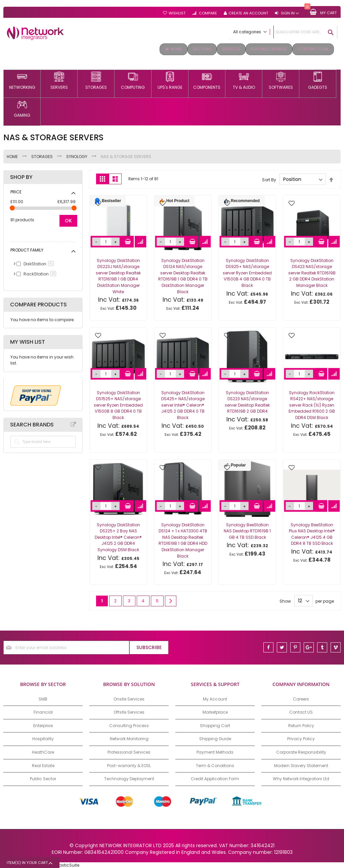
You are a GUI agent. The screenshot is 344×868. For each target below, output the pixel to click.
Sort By (269, 179)
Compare (207, 13)
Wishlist (177, 13)
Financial (43, 711)
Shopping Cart (215, 725)
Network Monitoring (129, 738)
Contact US (301, 711)
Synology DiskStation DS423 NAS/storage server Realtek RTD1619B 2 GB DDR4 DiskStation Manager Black (312, 272)
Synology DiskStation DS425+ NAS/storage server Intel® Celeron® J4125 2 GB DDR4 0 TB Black (183, 404)
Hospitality (43, 738)
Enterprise (43, 725)
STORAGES (42, 156)
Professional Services (129, 751)
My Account (215, 698)
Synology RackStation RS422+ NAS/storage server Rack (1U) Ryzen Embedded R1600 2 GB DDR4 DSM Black (312, 404)
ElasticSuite (68, 864)
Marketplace (215, 711)
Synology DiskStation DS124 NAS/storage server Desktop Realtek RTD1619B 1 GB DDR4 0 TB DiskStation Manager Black (183, 275)
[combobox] (284, 32)
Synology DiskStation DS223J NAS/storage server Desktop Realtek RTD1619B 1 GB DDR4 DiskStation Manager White (118, 275)
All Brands (73, 424)
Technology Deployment (129, 778)
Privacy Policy (301, 738)
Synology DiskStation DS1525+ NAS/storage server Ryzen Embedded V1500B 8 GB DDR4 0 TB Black (118, 404)
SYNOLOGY (77, 156)
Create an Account (248, 13)
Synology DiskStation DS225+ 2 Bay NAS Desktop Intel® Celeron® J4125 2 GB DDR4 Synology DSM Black (118, 537)
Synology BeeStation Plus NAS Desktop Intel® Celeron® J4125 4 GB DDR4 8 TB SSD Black (312, 534)
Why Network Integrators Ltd (301, 778)
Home (13, 156)
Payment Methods (215, 751)
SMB (43, 698)
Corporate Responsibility (301, 751)
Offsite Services (129, 711)
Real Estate (43, 765)
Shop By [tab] (21, 177)
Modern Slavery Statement (301, 765)
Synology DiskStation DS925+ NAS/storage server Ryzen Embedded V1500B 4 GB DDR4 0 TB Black (247, 272)
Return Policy (301, 725)
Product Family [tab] (27, 249)
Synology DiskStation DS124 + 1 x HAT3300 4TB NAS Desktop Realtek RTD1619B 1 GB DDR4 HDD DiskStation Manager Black (183, 540)
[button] (98, 203)
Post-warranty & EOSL (129, 765)
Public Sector (43, 778)
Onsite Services (129, 698)
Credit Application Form (215, 778)
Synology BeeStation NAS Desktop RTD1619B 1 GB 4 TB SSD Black (247, 530)
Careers (301, 698)
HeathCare (43, 751)
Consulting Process (129, 725)
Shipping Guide (215, 738)
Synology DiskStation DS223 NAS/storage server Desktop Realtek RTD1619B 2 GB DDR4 (247, 401)
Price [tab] (16, 191)
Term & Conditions (215, 765)
